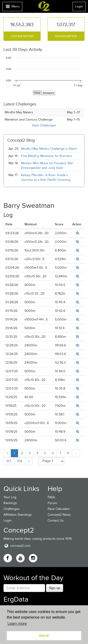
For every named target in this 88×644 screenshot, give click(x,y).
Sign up (55, 588)
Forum (52, 503)
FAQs (52, 497)
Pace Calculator (59, 509)
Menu (12, 8)
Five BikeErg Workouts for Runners (46, 156)
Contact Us (56, 520)
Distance (49, 93)
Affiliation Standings (18, 515)
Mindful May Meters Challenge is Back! (49, 149)
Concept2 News (59, 515)
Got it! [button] (44, 636)
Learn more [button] (17, 624)
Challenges (12, 509)
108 (20, 461)
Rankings (10, 503)
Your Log (10, 497)
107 (9, 461)
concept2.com (17, 546)
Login (79, 6)
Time (37, 93)
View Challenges (44, 125)
